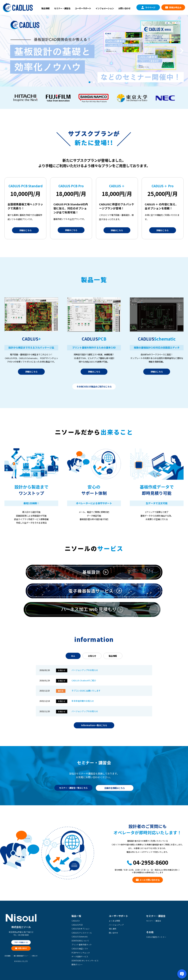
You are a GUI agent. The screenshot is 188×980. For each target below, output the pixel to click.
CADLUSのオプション (81, 929)
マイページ (150, 7)
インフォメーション (105, 8)
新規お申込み (175, 7)
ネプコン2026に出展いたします (86, 691)
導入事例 (113, 929)
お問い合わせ (124, 8)
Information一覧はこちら (94, 725)
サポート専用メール (21, 942)
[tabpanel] (94, 51)
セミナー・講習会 (62, 8)
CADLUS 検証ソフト (80, 949)
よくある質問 (114, 921)
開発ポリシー (77, 965)
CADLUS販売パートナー (156, 937)
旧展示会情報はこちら (115, 788)
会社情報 (7, 956)
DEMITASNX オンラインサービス (85, 961)
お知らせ (92, 656)
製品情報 (45, 8)
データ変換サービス (80, 957)
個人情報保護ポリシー (21, 956)
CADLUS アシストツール (82, 933)
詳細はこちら (26, 230)
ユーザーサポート (83, 8)
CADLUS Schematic (80, 937)
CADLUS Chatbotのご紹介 (84, 680)
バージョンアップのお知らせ (85, 670)
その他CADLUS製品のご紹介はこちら (94, 387)
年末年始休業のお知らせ (83, 701)
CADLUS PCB (77, 925)
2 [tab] (94, 82)
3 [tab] (99, 82)
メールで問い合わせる (150, 880)
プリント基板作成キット (82, 945)
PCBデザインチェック (81, 953)
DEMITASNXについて (80, 941)
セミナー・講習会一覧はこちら (73, 788)
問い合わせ (114, 933)
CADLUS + (76, 921)
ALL (73, 656)
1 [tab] (89, 82)
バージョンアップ (116, 925)
